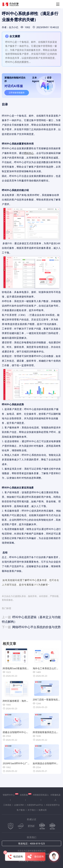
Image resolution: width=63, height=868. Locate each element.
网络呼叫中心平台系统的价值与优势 (31, 627)
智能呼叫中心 (10, 795)
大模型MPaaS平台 (35, 805)
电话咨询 (15, 857)
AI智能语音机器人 (41, 795)
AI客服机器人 (55, 797)
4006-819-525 (37, 843)
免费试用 (43, 810)
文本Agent (36, 79)
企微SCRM (19, 805)
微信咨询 (35, 857)
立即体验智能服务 (17, 93)
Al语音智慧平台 (53, 805)
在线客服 (26, 795)
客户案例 (21, 810)
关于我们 (32, 810)
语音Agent (50, 79)
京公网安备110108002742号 (31, 861)
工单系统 (7, 805)
